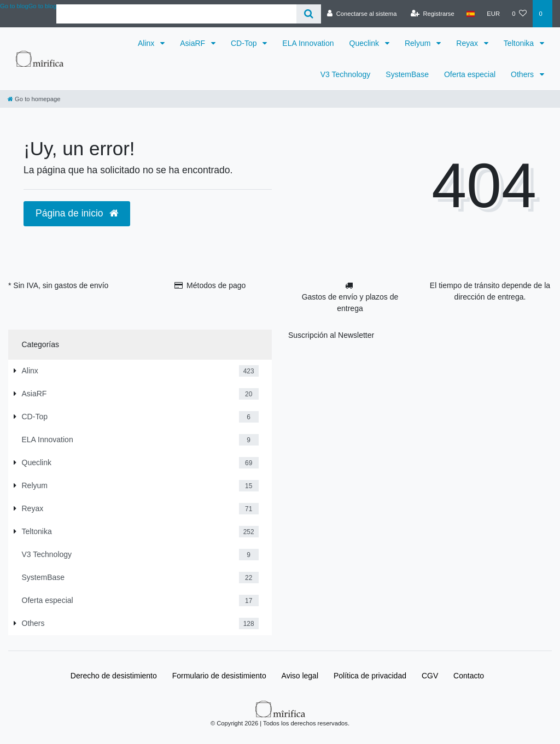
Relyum (419, 43)
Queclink (365, 43)
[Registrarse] (433, 14)
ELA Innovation (308, 43)
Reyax (468, 43)
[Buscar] (309, 14)
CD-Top (245, 43)
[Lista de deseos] (519, 14)
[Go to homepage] (34, 99)
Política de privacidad (370, 676)
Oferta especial (470, 74)
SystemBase (407, 74)
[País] (471, 14)
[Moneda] (493, 14)
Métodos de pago (216, 285)
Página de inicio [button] (77, 213)
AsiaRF (194, 43)
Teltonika (520, 43)
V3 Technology (346, 74)
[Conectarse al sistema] (362, 14)
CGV (430, 676)
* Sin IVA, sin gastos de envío (58, 285)
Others (523, 74)
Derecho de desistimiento (114, 676)
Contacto (469, 676)
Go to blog (43, 6)
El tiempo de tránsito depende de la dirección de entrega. (490, 291)
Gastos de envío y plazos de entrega (350, 303)
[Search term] (176, 14)
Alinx (147, 43)
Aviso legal (300, 676)
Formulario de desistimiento (219, 676)
